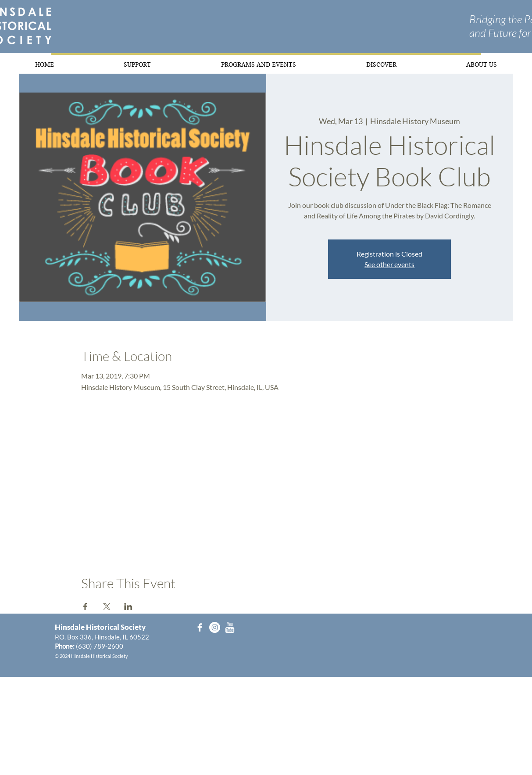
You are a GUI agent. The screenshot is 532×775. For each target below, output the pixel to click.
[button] (138, 64)
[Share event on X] (107, 607)
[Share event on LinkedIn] (128, 607)
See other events (389, 264)
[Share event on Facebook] (85, 607)
